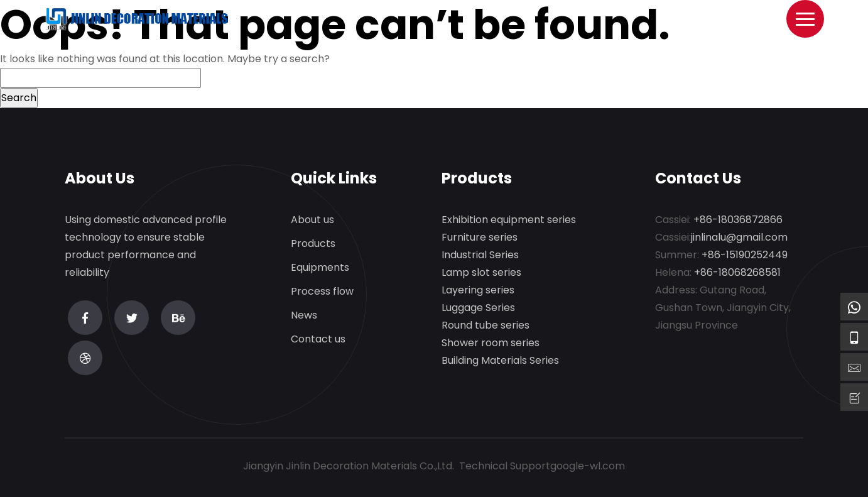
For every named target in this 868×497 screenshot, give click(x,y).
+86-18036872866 (738, 220)
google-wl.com (588, 466)
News (304, 316)
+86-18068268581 (737, 273)
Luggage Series (478, 308)
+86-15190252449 (745, 255)
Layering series (478, 291)
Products (313, 244)
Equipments (320, 268)
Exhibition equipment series (509, 220)
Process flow (322, 292)
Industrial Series (480, 255)
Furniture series (480, 238)
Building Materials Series (500, 361)
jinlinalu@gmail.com (739, 238)
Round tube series (486, 326)
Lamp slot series (481, 273)
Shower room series (491, 343)
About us (312, 220)
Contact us (318, 340)
